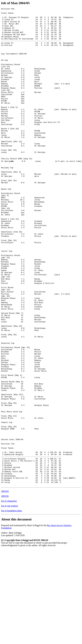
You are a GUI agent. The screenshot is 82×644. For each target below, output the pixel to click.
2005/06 (5, 591)
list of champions (9, 596)
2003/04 (5, 586)
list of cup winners (10, 601)
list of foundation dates (12, 606)
